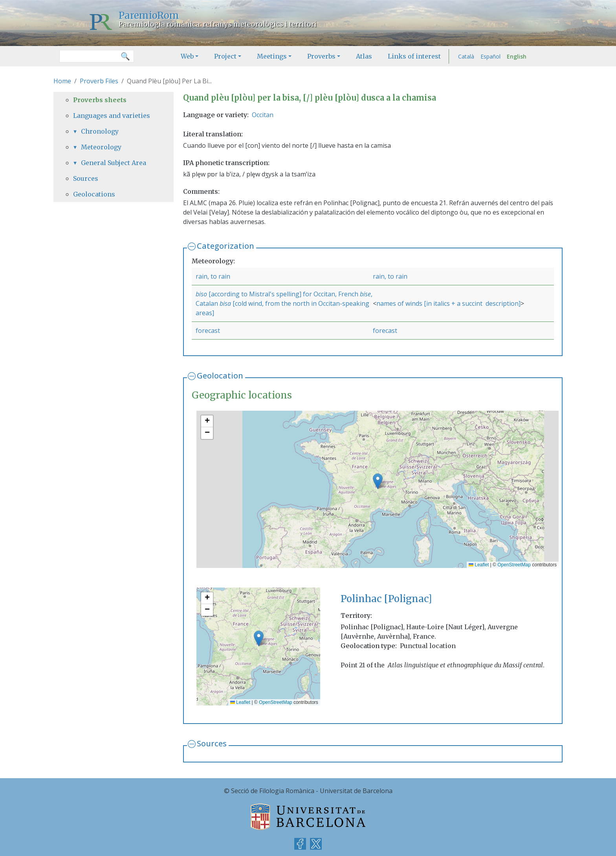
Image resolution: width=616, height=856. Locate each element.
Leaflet (479, 565)
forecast (208, 331)
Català (466, 56)
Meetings (272, 56)
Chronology (100, 131)
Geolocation (220, 376)
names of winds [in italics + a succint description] (448, 303)
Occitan (263, 115)
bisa (226, 303)
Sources (212, 743)
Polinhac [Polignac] (386, 599)
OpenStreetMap (514, 565)
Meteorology (101, 147)
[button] (378, 481)
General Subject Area (114, 163)
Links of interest (414, 56)
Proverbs (321, 56)
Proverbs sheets (100, 100)
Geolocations (94, 194)
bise (365, 294)
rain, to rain (213, 276)
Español (490, 56)
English (517, 56)
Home (62, 81)
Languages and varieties (112, 116)
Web (187, 56)
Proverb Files (99, 81)
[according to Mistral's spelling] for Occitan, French (283, 294)
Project (225, 56)
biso (201, 294)
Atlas (364, 56)
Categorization (225, 246)
